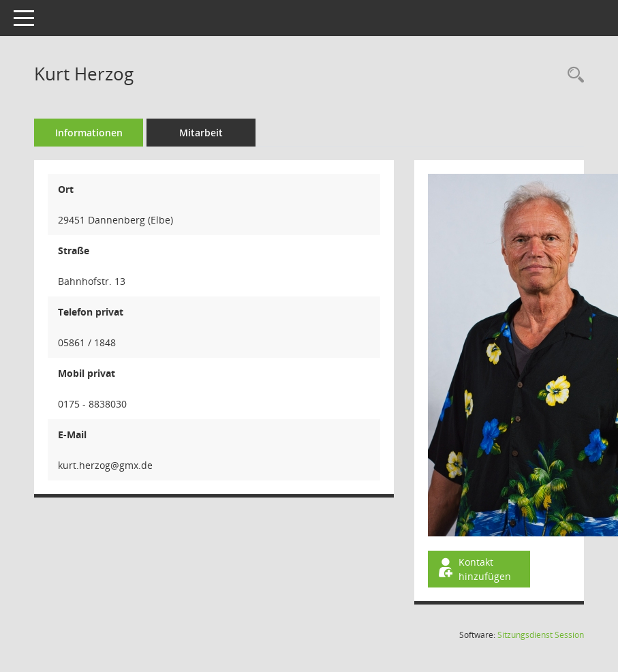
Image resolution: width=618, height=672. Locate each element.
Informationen (89, 133)
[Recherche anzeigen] (572, 75)
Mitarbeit (201, 133)
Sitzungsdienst (541, 635)
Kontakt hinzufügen (474, 569)
